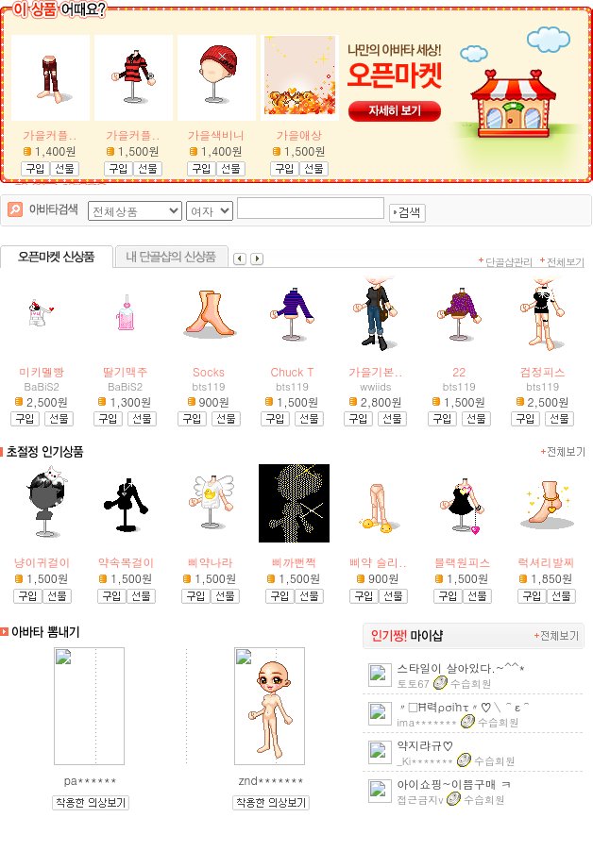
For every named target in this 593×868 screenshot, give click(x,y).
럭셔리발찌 (547, 562)
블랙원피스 (463, 562)
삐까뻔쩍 (295, 562)
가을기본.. (375, 371)
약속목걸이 (127, 562)
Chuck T (293, 371)
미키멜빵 (42, 371)
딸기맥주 (126, 371)
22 (459, 371)
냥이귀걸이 (42, 562)
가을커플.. (51, 134)
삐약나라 (211, 562)
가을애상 (299, 134)
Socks (209, 371)
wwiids (375, 386)
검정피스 (543, 371)
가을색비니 (216, 134)
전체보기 (566, 262)
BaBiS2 (42, 386)
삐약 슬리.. (378, 562)
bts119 (209, 386)
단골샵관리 (509, 262)
